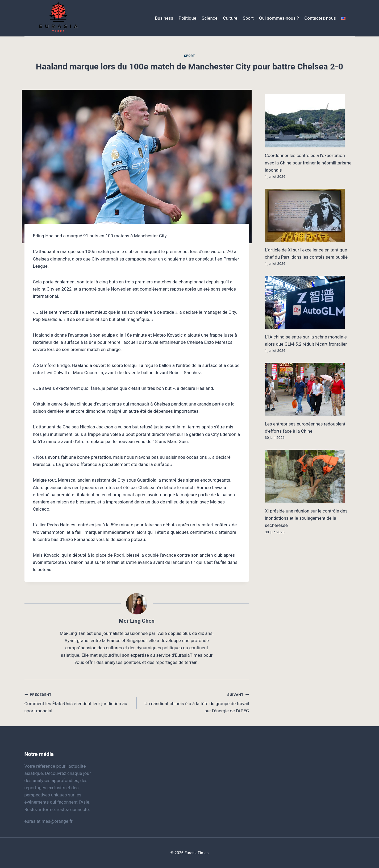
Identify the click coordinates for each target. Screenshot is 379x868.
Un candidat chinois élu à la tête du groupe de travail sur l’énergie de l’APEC (195, 702)
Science (209, 18)
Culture (230, 18)
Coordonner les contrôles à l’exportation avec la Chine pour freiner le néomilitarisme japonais (308, 163)
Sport (248, 18)
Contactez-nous (320, 18)
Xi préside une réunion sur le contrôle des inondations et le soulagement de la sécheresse (306, 518)
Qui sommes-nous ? (279, 18)
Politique (188, 18)
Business (164, 18)
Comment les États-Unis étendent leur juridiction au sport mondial (78, 702)
